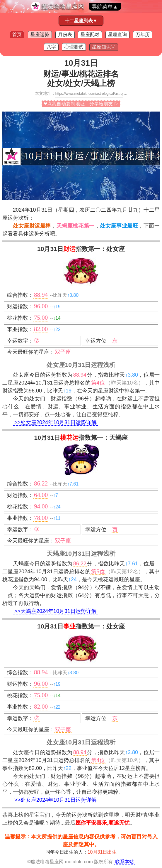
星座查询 (117, 34)
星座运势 (40, 34)
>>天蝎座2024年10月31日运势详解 (56, 611)
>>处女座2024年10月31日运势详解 (56, 422)
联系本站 (125, 862)
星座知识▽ (104, 47)
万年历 (143, 34)
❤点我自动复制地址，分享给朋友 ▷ (81, 104)
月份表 (65, 34)
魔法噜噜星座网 (63, 6)
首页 (17, 34)
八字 (51, 47)
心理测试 (74, 47)
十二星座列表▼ (81, 21)
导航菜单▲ (105, 7)
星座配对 (90, 34)
